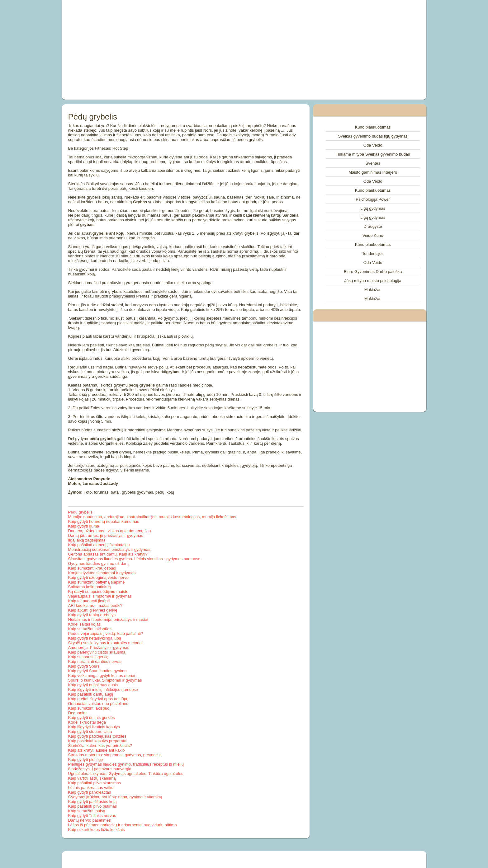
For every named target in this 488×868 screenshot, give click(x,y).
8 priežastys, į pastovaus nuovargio (100, 769)
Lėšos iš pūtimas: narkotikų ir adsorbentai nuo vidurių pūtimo (123, 825)
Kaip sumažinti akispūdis (90, 629)
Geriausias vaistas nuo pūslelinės (98, 704)
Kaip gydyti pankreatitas (90, 792)
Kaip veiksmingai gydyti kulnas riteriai (102, 676)
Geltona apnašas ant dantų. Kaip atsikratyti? (108, 554)
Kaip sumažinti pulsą (87, 811)
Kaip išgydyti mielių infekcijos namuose (103, 690)
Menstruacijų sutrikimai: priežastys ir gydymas (109, 549)
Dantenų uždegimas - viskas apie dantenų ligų (110, 531)
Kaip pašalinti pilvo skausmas (95, 783)
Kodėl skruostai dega (87, 722)
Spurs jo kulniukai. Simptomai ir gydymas (105, 680)
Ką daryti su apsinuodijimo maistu (98, 591)
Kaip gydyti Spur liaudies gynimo (97, 671)
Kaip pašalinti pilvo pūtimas (93, 806)
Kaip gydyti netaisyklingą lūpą (95, 638)
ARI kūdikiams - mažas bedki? (95, 605)
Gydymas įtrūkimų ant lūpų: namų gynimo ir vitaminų (115, 797)
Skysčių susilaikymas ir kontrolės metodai (105, 643)
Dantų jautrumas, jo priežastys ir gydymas (106, 535)
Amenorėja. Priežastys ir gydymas (99, 647)
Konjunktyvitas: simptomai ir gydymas (102, 573)
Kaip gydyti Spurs (84, 666)
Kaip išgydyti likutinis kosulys (94, 727)
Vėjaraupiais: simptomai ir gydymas (100, 596)
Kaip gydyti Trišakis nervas (92, 816)
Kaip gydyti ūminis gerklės (92, 718)
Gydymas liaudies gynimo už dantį (99, 563)
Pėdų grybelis (81, 512)
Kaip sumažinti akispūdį (89, 708)
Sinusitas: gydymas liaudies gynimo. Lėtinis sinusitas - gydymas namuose (134, 559)
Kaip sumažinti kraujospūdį (92, 568)
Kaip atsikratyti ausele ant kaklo (97, 750)
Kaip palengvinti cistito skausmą (97, 652)
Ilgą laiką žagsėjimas (87, 540)
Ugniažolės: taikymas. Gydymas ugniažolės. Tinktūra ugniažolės (126, 774)
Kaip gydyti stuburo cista (90, 732)
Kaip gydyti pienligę (86, 760)
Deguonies (78, 713)
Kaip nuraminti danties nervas (95, 662)
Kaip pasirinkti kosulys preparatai (98, 741)
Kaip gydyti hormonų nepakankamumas (104, 521)
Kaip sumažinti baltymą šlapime (97, 582)
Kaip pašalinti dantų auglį (91, 694)
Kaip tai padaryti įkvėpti (89, 601)
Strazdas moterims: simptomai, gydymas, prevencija (115, 755)
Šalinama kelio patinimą (90, 587)
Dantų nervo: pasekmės (90, 820)
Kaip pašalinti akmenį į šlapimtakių (99, 545)
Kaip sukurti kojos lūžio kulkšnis (97, 830)
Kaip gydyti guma (84, 526)
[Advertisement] (174, 50)
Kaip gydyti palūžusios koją (92, 802)
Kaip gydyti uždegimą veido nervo (98, 577)
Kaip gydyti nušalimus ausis (93, 685)
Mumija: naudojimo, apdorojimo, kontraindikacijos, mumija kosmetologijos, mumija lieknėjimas (152, 517)
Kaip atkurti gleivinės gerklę (93, 610)
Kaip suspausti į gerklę (88, 657)
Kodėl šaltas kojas (85, 624)
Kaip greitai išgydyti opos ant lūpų (98, 699)
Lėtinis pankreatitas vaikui (91, 788)
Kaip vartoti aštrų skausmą (92, 778)
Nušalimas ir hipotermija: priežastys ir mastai (108, 619)
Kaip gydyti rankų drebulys (92, 615)
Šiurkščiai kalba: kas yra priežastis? (100, 746)
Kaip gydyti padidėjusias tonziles (97, 736)
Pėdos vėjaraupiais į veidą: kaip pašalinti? (106, 633)
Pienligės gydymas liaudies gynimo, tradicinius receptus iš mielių (126, 764)
